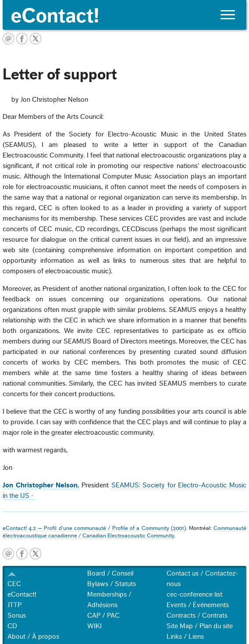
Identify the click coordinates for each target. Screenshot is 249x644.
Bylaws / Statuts (112, 584)
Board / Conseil (110, 573)
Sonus (17, 615)
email (8, 554)
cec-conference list (194, 594)
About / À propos (33, 637)
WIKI (94, 626)
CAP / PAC (103, 615)
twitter (36, 554)
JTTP (14, 605)
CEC (14, 584)
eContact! (22, 594)
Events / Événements (198, 605)
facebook (22, 554)
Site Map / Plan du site (200, 626)
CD (12, 626)
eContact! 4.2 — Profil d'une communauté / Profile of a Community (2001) (94, 528)
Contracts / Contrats (197, 615)
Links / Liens (185, 637)
